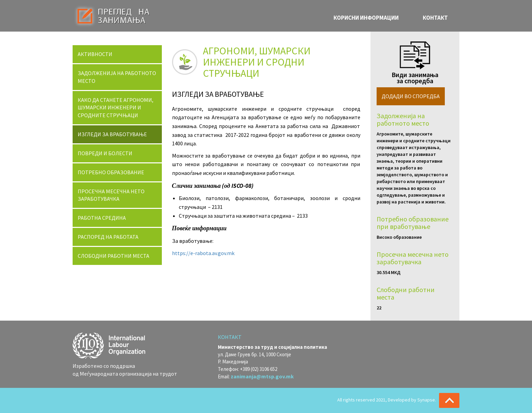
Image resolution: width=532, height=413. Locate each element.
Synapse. (427, 400)
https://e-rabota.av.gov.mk (203, 253)
